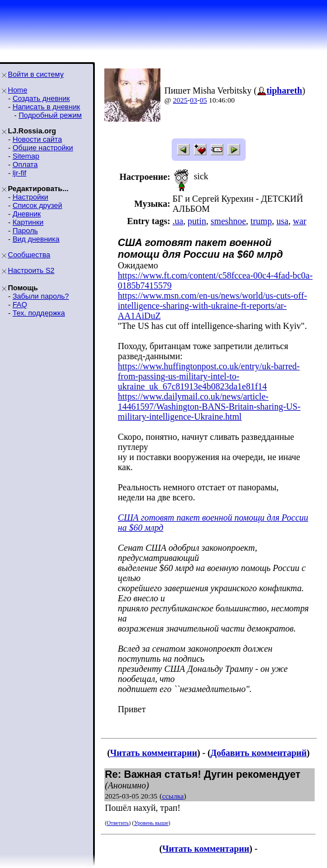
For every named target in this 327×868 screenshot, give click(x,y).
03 (194, 100)
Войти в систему (36, 74)
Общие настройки (43, 148)
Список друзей (37, 205)
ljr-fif (19, 173)
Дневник (26, 214)
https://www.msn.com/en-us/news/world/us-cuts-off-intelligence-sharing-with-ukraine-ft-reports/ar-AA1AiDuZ (212, 306)
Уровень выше (151, 823)
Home (18, 90)
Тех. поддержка (38, 313)
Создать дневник (41, 98)
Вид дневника (36, 239)
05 (203, 100)
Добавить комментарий (258, 753)
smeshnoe (228, 221)
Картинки (28, 222)
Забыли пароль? (40, 296)
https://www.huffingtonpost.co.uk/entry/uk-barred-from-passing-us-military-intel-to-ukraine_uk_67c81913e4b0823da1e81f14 (209, 376)
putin (197, 221)
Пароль (25, 231)
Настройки (30, 197)
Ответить (118, 823)
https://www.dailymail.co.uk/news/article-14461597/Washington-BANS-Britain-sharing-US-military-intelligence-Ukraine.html (209, 407)
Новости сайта (37, 139)
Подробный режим (50, 115)
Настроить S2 (31, 270)
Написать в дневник (46, 107)
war (300, 221)
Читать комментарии (153, 753)
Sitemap (26, 156)
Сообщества (29, 255)
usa (282, 221)
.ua (178, 221)
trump (261, 221)
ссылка (173, 796)
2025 (180, 100)
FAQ (20, 305)
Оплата (25, 164)
